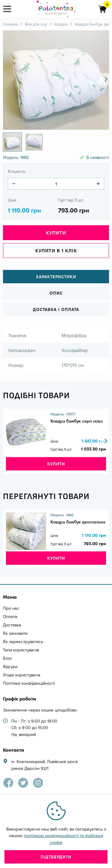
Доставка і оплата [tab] (56, 309)
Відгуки (10, 667)
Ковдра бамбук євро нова (77, 421)
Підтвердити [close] (56, 857)
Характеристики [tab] (56, 277)
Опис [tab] (56, 293)
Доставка (12, 625)
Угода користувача (22, 675)
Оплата (10, 617)
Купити (56, 233)
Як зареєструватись (23, 642)
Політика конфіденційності (29, 683)
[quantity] (14, 184)
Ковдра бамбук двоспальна (78, 522)
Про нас (11, 608)
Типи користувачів (21, 650)
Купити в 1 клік (56, 251)
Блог (8, 658)
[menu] (10, 9)
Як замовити (15, 633)
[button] (106, 79)
